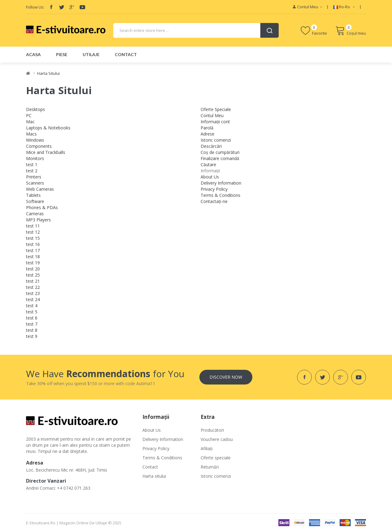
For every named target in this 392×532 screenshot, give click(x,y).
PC (29, 115)
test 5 (32, 312)
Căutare (208, 165)
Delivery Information (221, 183)
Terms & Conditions (221, 195)
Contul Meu (212, 115)
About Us (210, 177)
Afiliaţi (207, 448)
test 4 (32, 306)
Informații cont (215, 122)
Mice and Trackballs (46, 152)
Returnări (210, 467)
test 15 (33, 238)
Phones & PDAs (42, 207)
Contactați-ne (214, 201)
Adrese (207, 134)
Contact (150, 467)
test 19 (33, 263)
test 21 (33, 281)
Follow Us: (35, 7)
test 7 (32, 324)
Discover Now (226, 377)
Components (39, 146)
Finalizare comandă (220, 158)
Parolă (207, 128)
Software (35, 201)
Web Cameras (40, 189)
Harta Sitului (48, 73)
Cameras (35, 214)
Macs (31, 134)
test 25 (33, 275)
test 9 (32, 336)
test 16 (33, 244)
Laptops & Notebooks (48, 128)
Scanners (35, 183)
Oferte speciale (216, 458)
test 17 (33, 250)
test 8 (32, 330)
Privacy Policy (214, 189)
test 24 (33, 299)
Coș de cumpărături (220, 152)
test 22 (33, 287)
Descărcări (211, 146)
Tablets (33, 195)
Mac (30, 122)
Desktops (36, 109)
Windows (35, 140)
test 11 (33, 226)
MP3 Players (38, 220)
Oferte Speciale (216, 109)
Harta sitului (154, 476)
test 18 (33, 256)
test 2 (32, 171)
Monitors (35, 158)
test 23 (33, 293)
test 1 (32, 165)
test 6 (32, 318)
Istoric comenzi (216, 140)
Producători (212, 430)
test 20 (33, 269)
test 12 (33, 232)
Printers (34, 177)
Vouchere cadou (217, 439)
